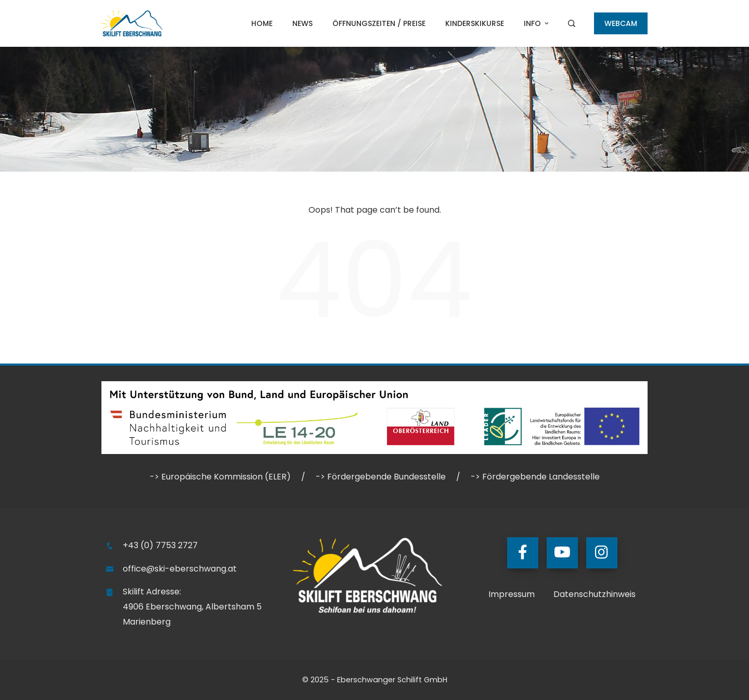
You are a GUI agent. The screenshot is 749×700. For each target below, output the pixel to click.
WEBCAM (621, 23)
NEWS (302, 23)
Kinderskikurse (475, 23)
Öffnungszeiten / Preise (379, 23)
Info (537, 23)
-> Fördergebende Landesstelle (535, 477)
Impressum (512, 594)
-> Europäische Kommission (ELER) (220, 477)
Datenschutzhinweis (595, 594)
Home (262, 23)
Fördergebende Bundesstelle (386, 477)
